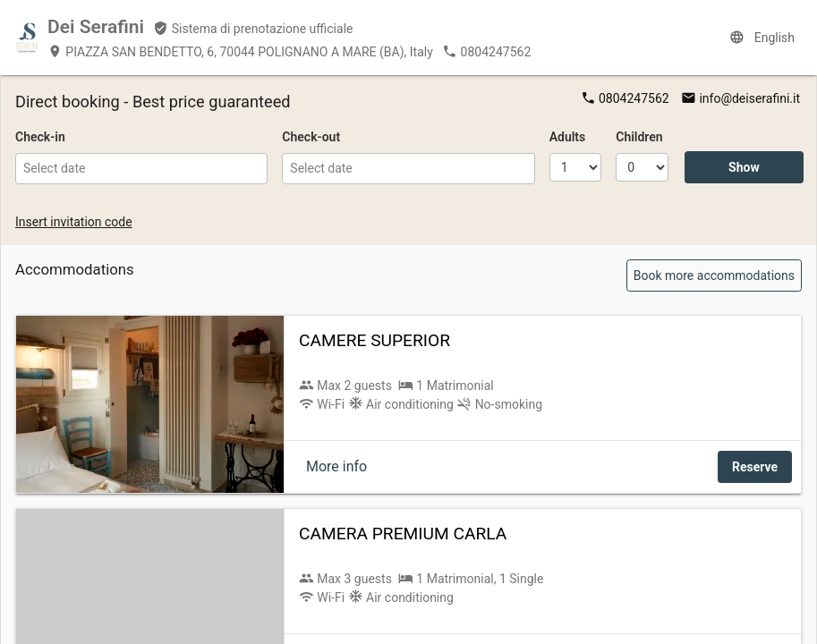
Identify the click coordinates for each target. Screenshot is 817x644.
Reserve (755, 467)
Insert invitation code (74, 222)
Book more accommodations (714, 275)
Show (744, 167)
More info (336, 466)
